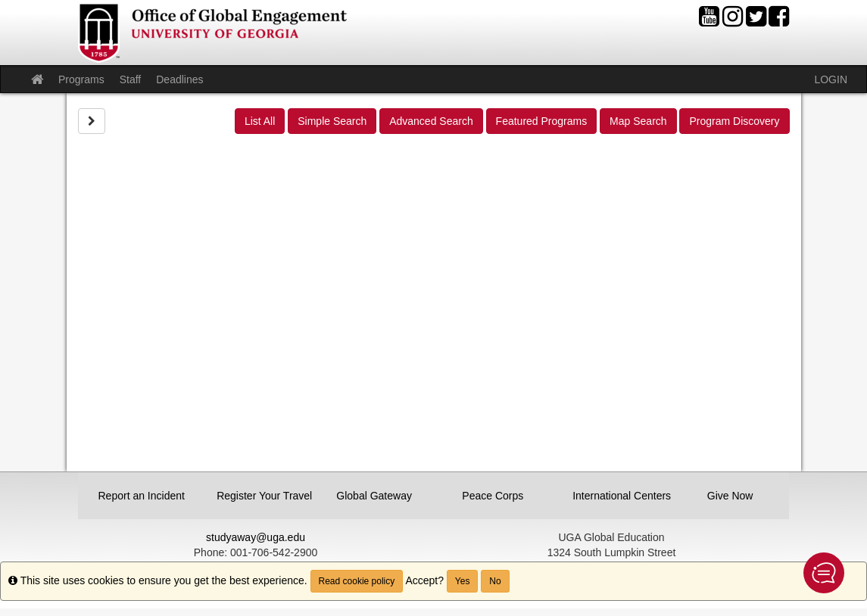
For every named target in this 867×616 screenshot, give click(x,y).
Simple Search (332, 121)
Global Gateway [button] (374, 496)
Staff (131, 79)
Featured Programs (542, 121)
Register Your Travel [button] (260, 496)
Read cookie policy (357, 581)
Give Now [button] (730, 496)
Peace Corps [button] (493, 496)
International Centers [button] (616, 496)
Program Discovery (734, 121)
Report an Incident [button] (142, 496)
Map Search (638, 121)
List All (260, 121)
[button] (824, 573)
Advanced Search (431, 121)
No (495, 581)
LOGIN (831, 79)
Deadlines (179, 79)
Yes (463, 581)
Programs (81, 79)
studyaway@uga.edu (256, 537)
